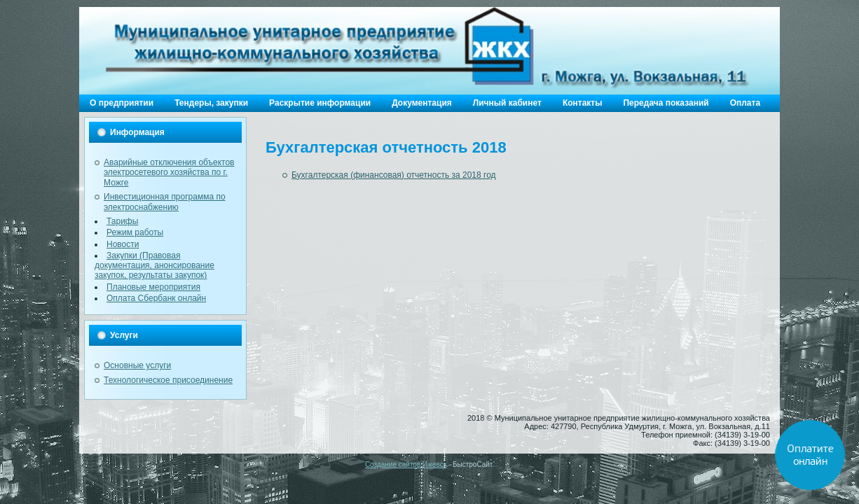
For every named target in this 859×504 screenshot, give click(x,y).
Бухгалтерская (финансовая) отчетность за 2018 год (394, 175)
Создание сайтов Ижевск (406, 464)
